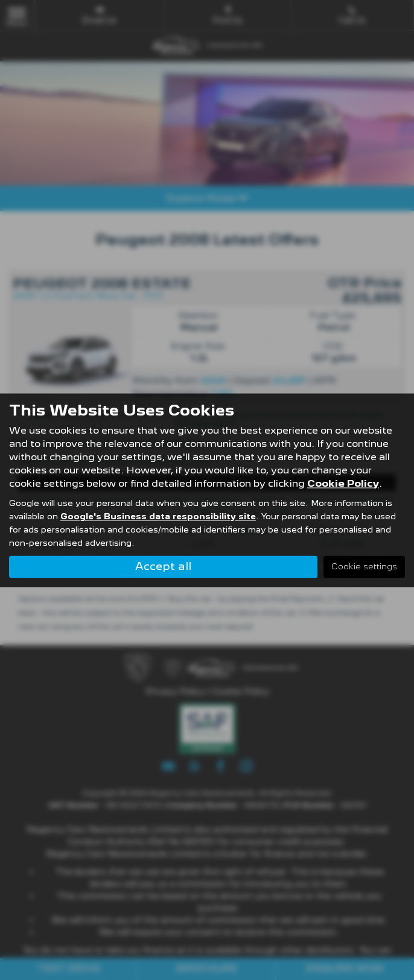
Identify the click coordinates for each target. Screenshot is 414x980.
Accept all (163, 566)
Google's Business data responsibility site (158, 516)
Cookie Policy (343, 483)
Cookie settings (364, 566)
